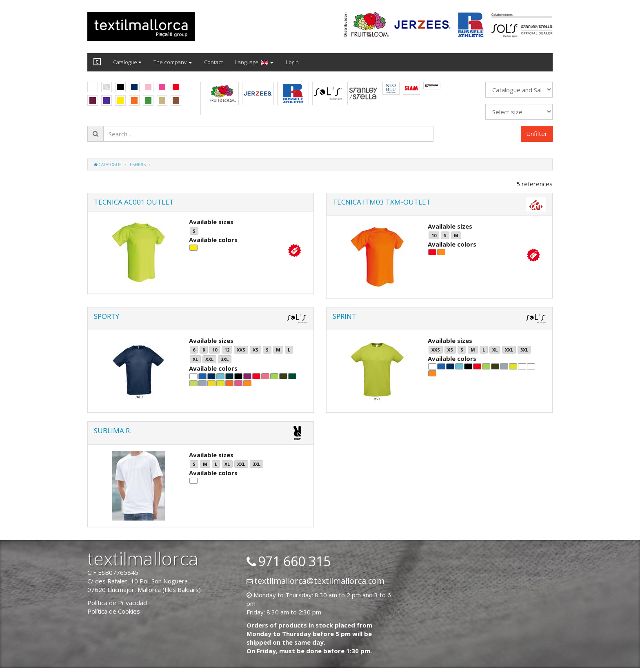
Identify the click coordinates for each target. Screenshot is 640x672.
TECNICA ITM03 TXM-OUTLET (382, 202)
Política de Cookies (114, 611)
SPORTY (107, 316)
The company (173, 62)
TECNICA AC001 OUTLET (134, 202)
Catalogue (127, 62)
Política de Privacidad (117, 603)
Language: (254, 62)
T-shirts (138, 165)
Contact (213, 62)
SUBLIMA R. (113, 431)
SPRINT (344, 316)
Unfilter (537, 134)
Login (292, 62)
